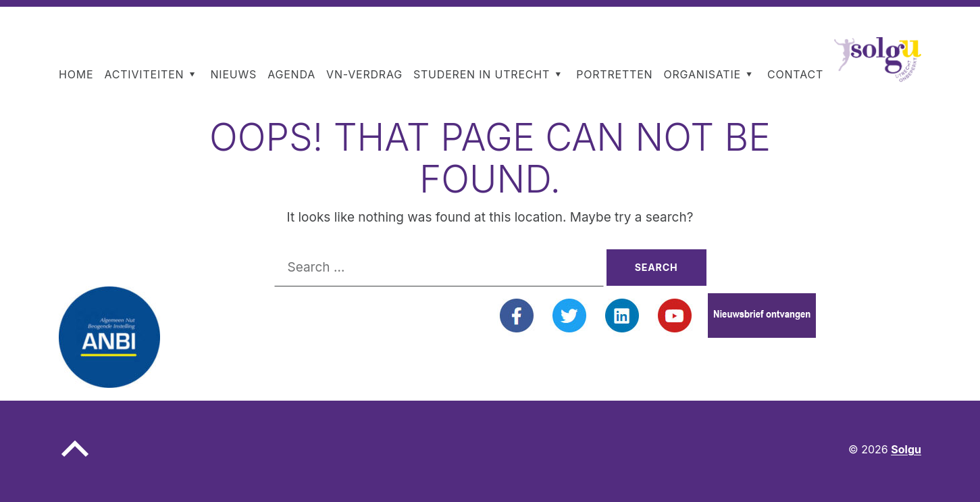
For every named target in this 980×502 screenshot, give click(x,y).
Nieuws (233, 74)
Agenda (291, 74)
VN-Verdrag (364, 74)
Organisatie (702, 74)
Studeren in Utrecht (482, 74)
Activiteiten (144, 74)
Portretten (614, 74)
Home (76, 74)
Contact (795, 74)
